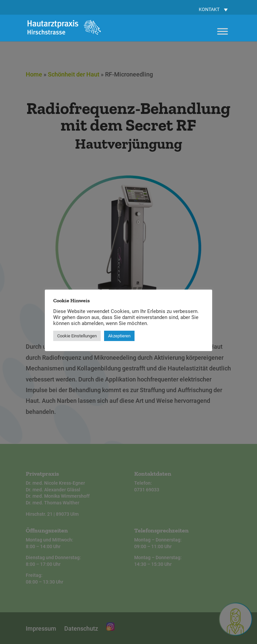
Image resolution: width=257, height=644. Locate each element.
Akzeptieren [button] (119, 336)
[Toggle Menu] (223, 31)
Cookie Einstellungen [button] (77, 336)
